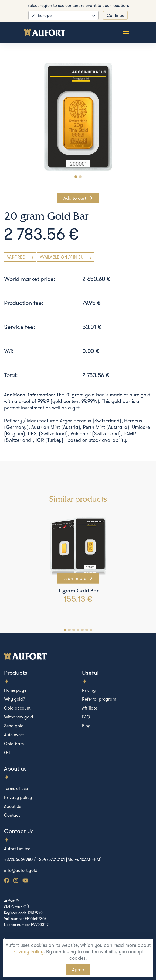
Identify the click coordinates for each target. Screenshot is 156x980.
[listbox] (63, 15)
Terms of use (16, 788)
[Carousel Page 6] (87, 630)
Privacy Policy (28, 952)
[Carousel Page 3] (74, 630)
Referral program (99, 699)
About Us (13, 806)
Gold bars (14, 744)
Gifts (9, 752)
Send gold (14, 726)
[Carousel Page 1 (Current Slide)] (76, 177)
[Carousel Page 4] (78, 630)
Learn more (75, 578)
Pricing (89, 690)
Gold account (17, 708)
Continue (115, 15)
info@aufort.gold (21, 870)
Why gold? (15, 699)
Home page (15, 690)
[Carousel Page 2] (80, 177)
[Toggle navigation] (126, 33)
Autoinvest (14, 735)
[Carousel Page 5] (82, 630)
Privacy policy (18, 797)
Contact (12, 815)
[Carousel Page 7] (91, 630)
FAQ (86, 717)
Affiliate (90, 708)
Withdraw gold (19, 717)
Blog (86, 726)
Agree (78, 969)
